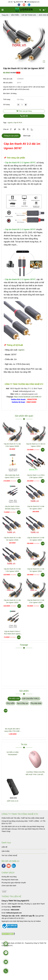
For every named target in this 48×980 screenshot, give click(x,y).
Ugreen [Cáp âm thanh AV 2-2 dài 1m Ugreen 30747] (10, 123)
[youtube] (24, 5)
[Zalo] (33, 129)
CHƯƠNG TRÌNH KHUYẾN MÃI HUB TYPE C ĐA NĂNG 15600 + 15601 (35, 773)
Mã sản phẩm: (8, 83)
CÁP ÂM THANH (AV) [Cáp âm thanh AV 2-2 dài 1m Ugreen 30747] (29, 15)
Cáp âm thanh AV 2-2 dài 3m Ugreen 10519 (12, 601)
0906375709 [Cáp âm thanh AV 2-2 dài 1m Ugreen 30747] (19, 2)
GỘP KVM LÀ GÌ (13, 801)
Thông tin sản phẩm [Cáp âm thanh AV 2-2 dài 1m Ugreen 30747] (11, 136)
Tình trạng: (7, 99)
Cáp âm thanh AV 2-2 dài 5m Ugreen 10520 (36, 570)
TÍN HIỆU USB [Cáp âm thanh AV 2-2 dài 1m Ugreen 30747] (14, 699)
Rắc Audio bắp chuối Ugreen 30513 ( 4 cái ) (12, 476)
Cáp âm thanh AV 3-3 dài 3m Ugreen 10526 (12, 539)
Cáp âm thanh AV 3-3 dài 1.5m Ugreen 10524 (12, 570)
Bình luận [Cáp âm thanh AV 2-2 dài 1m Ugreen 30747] (27, 136)
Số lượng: (7, 105)
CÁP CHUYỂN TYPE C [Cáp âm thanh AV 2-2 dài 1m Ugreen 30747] (31, 699)
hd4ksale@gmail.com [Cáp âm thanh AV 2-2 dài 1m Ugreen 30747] (32, 2)
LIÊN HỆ (4, 847)
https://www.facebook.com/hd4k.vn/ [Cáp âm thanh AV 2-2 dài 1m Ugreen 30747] (28, 397)
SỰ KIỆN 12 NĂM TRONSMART (13, 753)
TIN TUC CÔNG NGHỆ (9, 856)
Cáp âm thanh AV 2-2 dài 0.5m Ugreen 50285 (12, 445)
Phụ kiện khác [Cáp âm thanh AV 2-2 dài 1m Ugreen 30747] (36, 703)
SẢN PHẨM (5, 851)
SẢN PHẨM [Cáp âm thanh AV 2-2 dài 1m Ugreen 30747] (15, 15)
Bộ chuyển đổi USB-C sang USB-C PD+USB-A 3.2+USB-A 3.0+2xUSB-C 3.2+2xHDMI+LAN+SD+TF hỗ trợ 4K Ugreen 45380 (13, 730)
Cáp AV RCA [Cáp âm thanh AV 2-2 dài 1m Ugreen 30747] (18, 123)
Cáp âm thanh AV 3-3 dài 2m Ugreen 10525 (36, 539)
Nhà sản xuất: (8, 79)
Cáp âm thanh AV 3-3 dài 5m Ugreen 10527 (36, 508)
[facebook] (19, 5)
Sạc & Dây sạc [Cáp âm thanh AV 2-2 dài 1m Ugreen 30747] (23, 703)
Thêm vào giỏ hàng (24, 111)
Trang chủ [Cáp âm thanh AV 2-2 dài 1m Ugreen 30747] (5, 15)
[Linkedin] (19, 129)
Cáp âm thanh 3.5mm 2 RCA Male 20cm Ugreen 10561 (12, 633)
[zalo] (29, 5)
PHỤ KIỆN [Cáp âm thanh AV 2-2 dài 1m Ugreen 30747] (11, 703)
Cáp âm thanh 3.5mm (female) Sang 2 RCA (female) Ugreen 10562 (12, 508)
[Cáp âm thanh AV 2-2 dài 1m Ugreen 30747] (24, 10)
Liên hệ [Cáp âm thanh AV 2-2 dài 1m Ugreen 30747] (24, 116)
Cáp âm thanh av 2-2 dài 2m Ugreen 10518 (36, 445)
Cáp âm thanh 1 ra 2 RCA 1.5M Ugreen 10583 (36, 476)
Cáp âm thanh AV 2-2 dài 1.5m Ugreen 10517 (36, 601)
